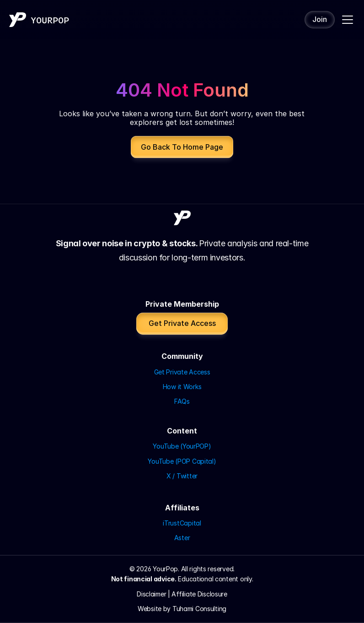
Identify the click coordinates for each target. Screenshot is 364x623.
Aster (182, 538)
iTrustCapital (182, 523)
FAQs (182, 401)
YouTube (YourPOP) (182, 446)
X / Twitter (182, 476)
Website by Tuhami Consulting (182, 609)
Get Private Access (182, 372)
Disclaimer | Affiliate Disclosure (182, 594)
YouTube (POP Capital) (182, 461)
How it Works (182, 387)
